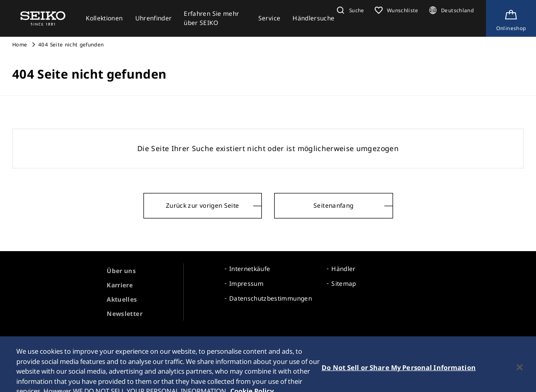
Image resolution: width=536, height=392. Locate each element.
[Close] (520, 374)
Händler (343, 269)
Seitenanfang (333, 205)
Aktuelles (122, 299)
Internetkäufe (250, 269)
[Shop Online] (511, 18)
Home (20, 44)
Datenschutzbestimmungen (271, 298)
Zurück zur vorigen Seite (202, 205)
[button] (349, 10)
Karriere (120, 285)
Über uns (121, 271)
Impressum (246, 284)
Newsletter (125, 314)
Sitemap (344, 284)
